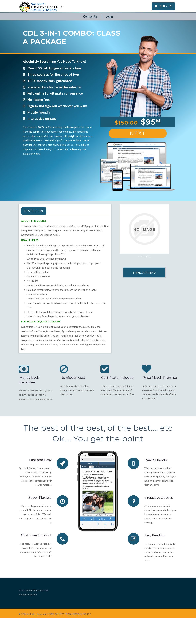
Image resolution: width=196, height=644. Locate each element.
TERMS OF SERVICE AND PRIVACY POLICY (69, 614)
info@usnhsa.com (28, 594)
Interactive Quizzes (160, 498)
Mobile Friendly (157, 460)
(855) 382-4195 (34, 590)
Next (138, 133)
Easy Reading (155, 535)
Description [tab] (38, 211)
